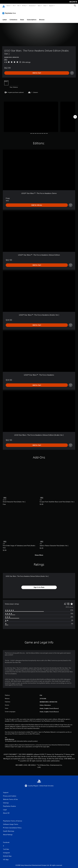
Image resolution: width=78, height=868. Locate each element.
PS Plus (24, 6)
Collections (13, 18)
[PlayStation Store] (9, 11)
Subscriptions (32, 18)
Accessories (32, 6)
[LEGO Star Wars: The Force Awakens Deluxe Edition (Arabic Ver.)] (31, 115)
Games (8, 6)
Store (45, 6)
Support (51, 6)
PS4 (18, 6)
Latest (5, 18)
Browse (42, 18)
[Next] (75, 115)
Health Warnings (10, 737)
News (39, 6)
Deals (22, 18)
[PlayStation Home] (4, 6)
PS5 (14, 6)
